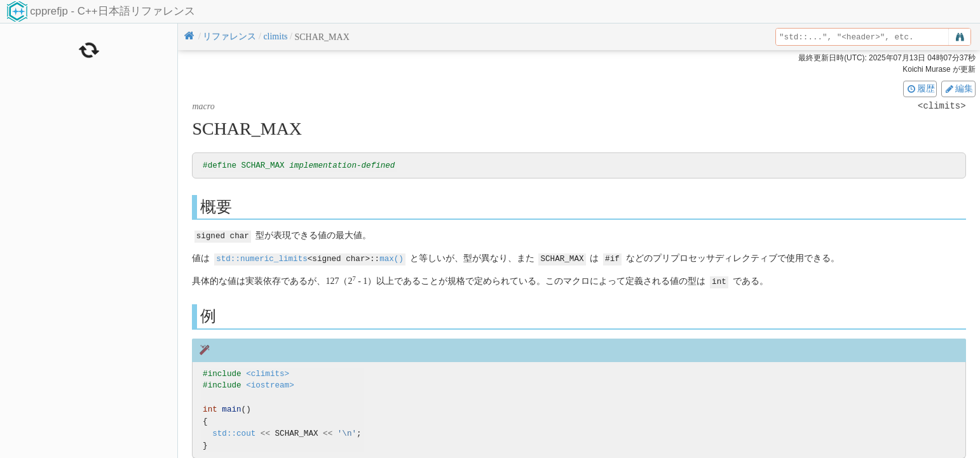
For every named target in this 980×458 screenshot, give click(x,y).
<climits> (268, 373)
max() (391, 258)
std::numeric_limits (262, 258)
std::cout (234, 432)
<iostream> (270, 385)
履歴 (920, 88)
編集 (958, 88)
